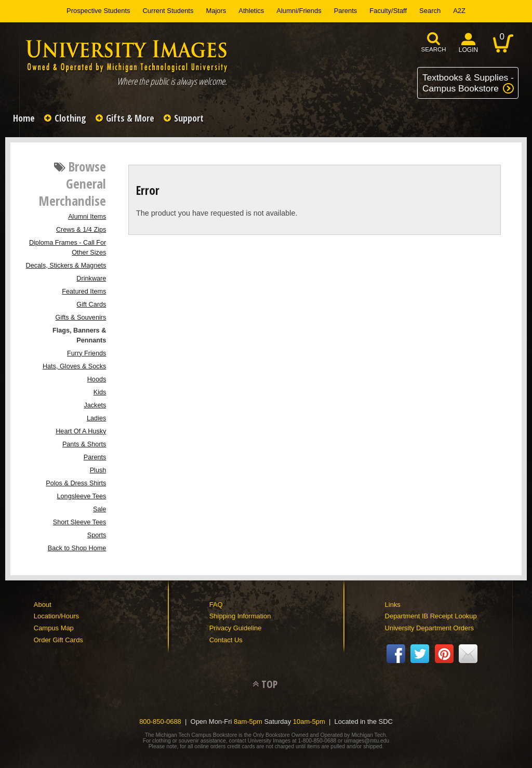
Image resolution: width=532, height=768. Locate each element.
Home (24, 118)
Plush (98, 470)
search (434, 49)
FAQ (216, 605)
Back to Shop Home (77, 548)
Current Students (168, 11)
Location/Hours (56, 616)
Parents (346, 11)
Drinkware (91, 279)
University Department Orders (429, 628)
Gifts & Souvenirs (81, 317)
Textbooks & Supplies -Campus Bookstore (468, 83)
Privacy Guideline (236, 628)
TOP (269, 684)
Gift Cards (91, 304)
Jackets (95, 405)
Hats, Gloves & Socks (74, 366)
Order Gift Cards (58, 640)
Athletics (251, 11)
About (43, 605)
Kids (100, 392)
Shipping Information (240, 616)
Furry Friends (87, 353)
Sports (97, 535)
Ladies (96, 418)
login (469, 50)
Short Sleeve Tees (79, 522)
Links (393, 605)
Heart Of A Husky (81, 431)
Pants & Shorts (84, 444)
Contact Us (226, 640)
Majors (216, 11)
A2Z (459, 11)
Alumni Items (87, 217)
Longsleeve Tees (82, 496)
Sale (99, 509)
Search (430, 11)
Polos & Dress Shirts (76, 483)
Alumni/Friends (299, 11)
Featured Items (84, 292)
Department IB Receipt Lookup (431, 616)
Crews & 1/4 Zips (81, 230)
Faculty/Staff (388, 11)
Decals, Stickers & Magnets (66, 266)
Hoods (97, 379)
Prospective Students (98, 11)
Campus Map (54, 628)
